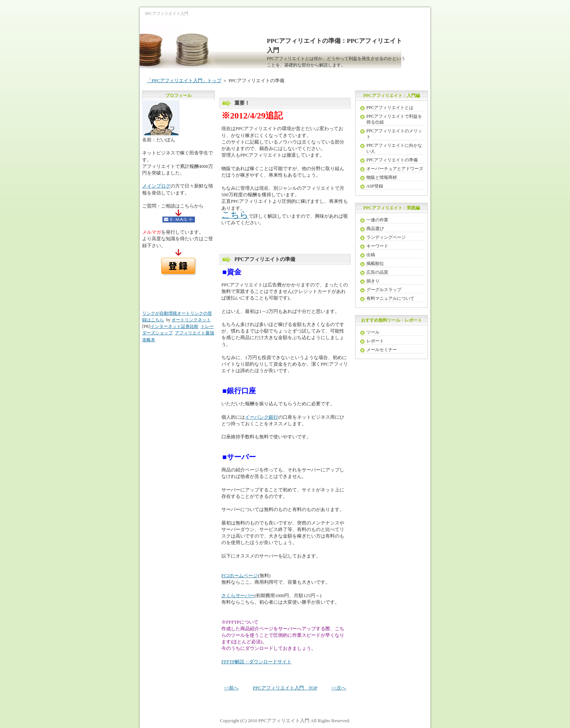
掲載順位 (375, 264)
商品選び (375, 229)
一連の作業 (377, 220)
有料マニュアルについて (390, 298)
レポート (375, 341)
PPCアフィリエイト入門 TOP (285, 688)
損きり (373, 281)
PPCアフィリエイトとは (390, 108)
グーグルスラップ (384, 290)
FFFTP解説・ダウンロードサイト (256, 662)
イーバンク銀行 (262, 417)
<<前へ (231, 688)
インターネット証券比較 (174, 326)
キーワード (377, 246)
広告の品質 (377, 272)
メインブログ (156, 186)
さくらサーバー (238, 596)
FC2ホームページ (240, 576)
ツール (373, 332)
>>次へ (339, 688)
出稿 (371, 255)
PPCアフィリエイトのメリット (394, 134)
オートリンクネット (191, 320)
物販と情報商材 (382, 177)
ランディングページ (386, 237)
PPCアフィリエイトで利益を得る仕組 (394, 119)
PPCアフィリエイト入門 (284, 721)
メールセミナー (382, 350)
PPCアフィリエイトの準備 (392, 160)
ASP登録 (375, 186)
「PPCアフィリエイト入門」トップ (184, 81)
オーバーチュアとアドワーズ (395, 169)
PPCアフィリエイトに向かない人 (394, 148)
